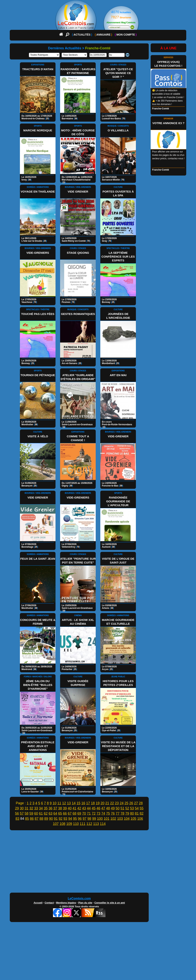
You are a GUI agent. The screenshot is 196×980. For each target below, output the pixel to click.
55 (142, 808)
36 (51, 808)
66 (65, 813)
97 (85, 819)
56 (17, 813)
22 (112, 803)
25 (126, 803)
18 (93, 803)
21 (107, 803)
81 (137, 813)
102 (113, 819)
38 (60, 808)
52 (127, 808)
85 (27, 819)
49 (113, 808)
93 (65, 819)
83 (17, 819)
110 (76, 824)
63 (51, 813)
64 (55, 813)
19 (98, 803)
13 (69, 803)
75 (108, 813)
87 (37, 819)
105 (133, 819)
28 (141, 803)
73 (98, 813)
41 (74, 808)
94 (70, 819)
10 (55, 803)
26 (131, 803)
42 (79, 808)
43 (84, 808)
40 (70, 808)
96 (80, 819)
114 (103, 824)
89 (46, 819)
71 (89, 813)
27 (136, 803)
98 (89, 819)
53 (132, 808)
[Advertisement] (98, 862)
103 (120, 819)
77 (118, 813)
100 (100, 819)
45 (94, 808)
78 (122, 813)
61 (41, 813)
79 (127, 813)
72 (94, 813)
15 (78, 803)
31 (26, 808)
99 (94, 819)
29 (17, 808)
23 (117, 803)
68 (74, 813)
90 (51, 819)
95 (75, 819)
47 (103, 808)
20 (102, 803)
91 (56, 819)
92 (60, 819)
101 (107, 819)
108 (62, 824)
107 (56, 824)
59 (31, 813)
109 (69, 824)
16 (83, 803)
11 (59, 803)
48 (108, 808)
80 (132, 813)
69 (79, 813)
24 (122, 803)
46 (98, 808)
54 (137, 808)
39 (65, 808)
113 (96, 824)
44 (89, 808)
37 (55, 808)
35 (46, 808)
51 (122, 808)
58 (26, 813)
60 (36, 813)
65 (60, 813)
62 (46, 813)
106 (140, 819)
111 (83, 824)
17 (88, 803)
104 (127, 819)
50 (118, 808)
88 (41, 819)
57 (22, 813)
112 (89, 824)
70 (84, 813)
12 (64, 803)
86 (32, 819)
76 (113, 813)
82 (142, 813)
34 (41, 808)
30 (22, 808)
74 (103, 813)
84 (22, 819)
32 (31, 808)
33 (36, 808)
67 (70, 813)
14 (74, 803)
